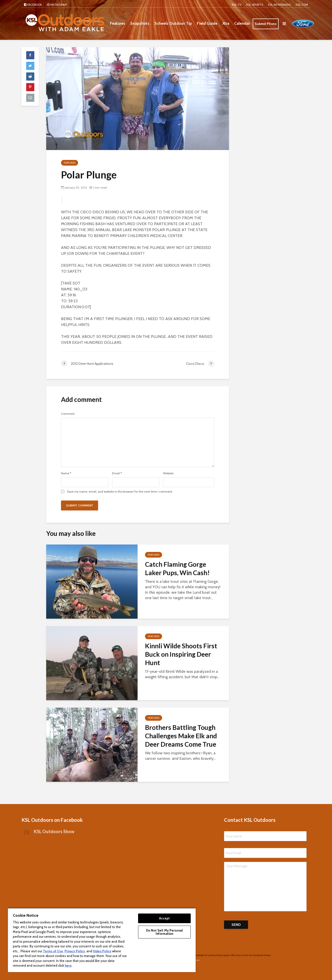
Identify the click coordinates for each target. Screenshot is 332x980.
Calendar (242, 23)
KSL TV (237, 5)
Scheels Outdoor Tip (173, 23)
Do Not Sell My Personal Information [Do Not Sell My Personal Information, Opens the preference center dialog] (164, 932)
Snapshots (140, 23)
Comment (68, 414)
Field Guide (207, 23)
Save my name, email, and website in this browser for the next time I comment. (120, 492)
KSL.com (302, 5)
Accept (165, 918)
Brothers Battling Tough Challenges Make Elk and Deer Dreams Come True (181, 736)
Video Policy (102, 951)
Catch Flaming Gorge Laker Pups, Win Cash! (177, 568)
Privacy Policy (75, 951)
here (68, 965)
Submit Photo (266, 24)
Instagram (57, 5)
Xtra (226, 23)
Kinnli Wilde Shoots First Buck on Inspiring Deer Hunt (181, 654)
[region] (102, 940)
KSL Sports (255, 5)
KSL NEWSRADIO (279, 5)
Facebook (33, 5)
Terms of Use (53, 951)
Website (168, 473)
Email (117, 473)
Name (66, 473)
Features (118, 23)
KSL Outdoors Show (54, 824)
